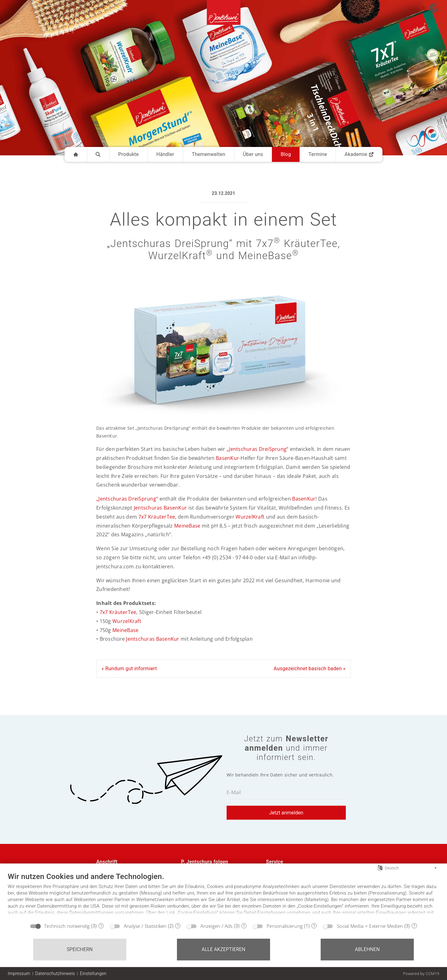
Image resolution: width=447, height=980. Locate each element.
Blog (286, 154)
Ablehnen (367, 949)
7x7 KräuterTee (157, 517)
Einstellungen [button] (93, 973)
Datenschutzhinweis (55, 973)
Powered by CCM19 (421, 974)
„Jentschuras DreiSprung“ (257, 449)
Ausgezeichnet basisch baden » (310, 669)
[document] (223, 895)
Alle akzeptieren (223, 949)
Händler (165, 154)
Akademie (359, 154)
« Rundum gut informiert (129, 669)
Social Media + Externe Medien (370, 926)
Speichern (80, 949)
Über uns (253, 154)
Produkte (129, 154)
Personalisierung (285, 926)
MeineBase (187, 526)
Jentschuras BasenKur (160, 508)
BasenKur (227, 458)
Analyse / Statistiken (145, 926)
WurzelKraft (250, 517)
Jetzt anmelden (286, 813)
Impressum (19, 973)
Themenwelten (209, 154)
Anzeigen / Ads (217, 926)
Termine (318, 154)
